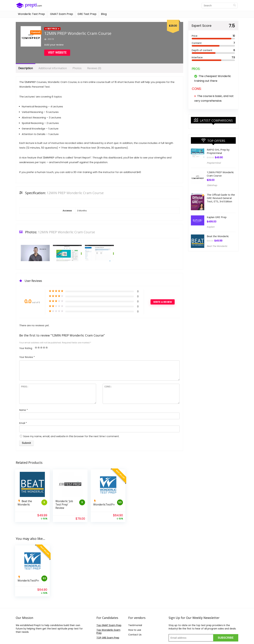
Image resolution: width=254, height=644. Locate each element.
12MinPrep (212, 185)
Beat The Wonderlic (217, 246)
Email (23, 423)
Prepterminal (214, 163)
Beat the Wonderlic (218, 236)
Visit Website (57, 53)
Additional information (53, 68)
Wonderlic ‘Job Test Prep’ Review (64, 504)
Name (24, 410)
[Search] (234, 6)
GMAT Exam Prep (61, 14)
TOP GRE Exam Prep (108, 638)
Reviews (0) (94, 68)
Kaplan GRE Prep (217, 217)
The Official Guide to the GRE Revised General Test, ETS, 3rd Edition (221, 198)
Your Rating (26, 348)
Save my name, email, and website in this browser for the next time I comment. (71, 436)
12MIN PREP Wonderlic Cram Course (220, 174)
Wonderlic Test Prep (31, 14)
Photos (77, 68)
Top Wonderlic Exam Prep (108, 631)
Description (26, 68)
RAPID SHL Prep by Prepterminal (218, 151)
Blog (104, 14)
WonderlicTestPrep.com (108, 504)
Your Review (27, 357)
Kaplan (211, 227)
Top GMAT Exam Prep (109, 625)
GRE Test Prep (87, 14)
